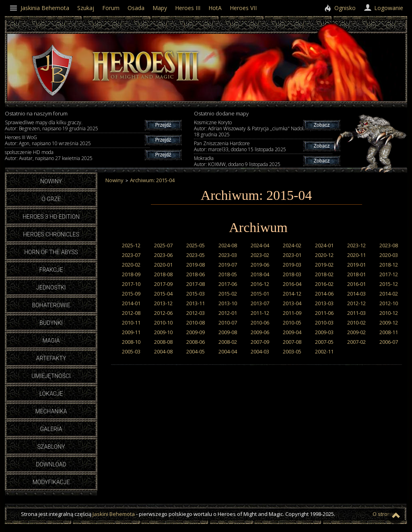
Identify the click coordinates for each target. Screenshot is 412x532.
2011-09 (292, 313)
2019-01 (356, 265)
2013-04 (292, 303)
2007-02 (356, 342)
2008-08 (163, 342)
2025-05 (196, 245)
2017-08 (196, 284)
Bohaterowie (51, 305)
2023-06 (163, 255)
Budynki (51, 323)
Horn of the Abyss (51, 252)
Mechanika (51, 411)
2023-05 (196, 255)
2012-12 (356, 303)
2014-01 (131, 303)
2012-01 (228, 313)
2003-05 (292, 351)
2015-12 (389, 284)
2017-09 (163, 284)
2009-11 (131, 332)
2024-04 (260, 245)
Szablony (51, 447)
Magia (51, 341)
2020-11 (356, 255)
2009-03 (324, 332)
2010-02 (356, 322)
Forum (111, 8)
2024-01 (324, 245)
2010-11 (131, 322)
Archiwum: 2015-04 (152, 180)
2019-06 (260, 265)
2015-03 (196, 294)
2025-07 (163, 245)
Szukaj (86, 8)
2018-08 (163, 274)
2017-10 (131, 284)
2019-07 (228, 265)
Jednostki (51, 288)
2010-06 (260, 322)
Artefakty (51, 358)
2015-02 (228, 294)
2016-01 (356, 284)
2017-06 (228, 284)
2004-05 (196, 351)
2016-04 (292, 284)
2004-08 (163, 351)
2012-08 (131, 313)
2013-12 (163, 303)
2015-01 (260, 294)
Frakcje (51, 270)
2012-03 (196, 313)
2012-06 (163, 313)
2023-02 (260, 255)
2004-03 (260, 351)
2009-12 (389, 322)
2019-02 (324, 265)
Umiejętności (51, 376)
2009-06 (260, 332)
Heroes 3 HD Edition (51, 217)
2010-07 (228, 322)
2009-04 (292, 332)
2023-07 (131, 255)
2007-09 (260, 342)
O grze (51, 199)
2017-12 (389, 274)
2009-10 (163, 332)
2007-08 (292, 342)
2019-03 (292, 265)
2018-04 (260, 274)
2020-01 (163, 265)
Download (51, 464)
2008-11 (389, 332)
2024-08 (228, 245)
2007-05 (324, 342)
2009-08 (228, 332)
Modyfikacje (51, 482)
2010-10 (163, 322)
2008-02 (228, 342)
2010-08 (196, 322)
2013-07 (260, 303)
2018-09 (131, 274)
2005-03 (131, 351)
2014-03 (356, 294)
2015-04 (163, 294)
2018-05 (228, 274)
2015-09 (131, 294)
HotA (215, 8)
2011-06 (324, 313)
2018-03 (292, 274)
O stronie (384, 514)
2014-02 (389, 294)
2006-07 (389, 342)
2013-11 (196, 303)
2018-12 (389, 265)
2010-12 (389, 313)
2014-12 (292, 294)
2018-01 (356, 274)
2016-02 (324, 284)
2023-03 (228, 255)
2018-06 (196, 274)
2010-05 (292, 322)
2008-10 (131, 342)
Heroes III (188, 8)
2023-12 (356, 245)
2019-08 (196, 265)
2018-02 (324, 274)
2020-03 (389, 255)
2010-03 (324, 322)
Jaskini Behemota (114, 514)
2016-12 (260, 284)
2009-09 (196, 332)
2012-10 (389, 303)
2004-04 (228, 351)
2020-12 (324, 255)
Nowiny (51, 181)
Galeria (51, 429)
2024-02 (292, 245)
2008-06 (196, 342)
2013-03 (324, 303)
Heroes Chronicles (51, 234)
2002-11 (324, 351)
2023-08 (389, 245)
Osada (136, 8)
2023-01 (292, 255)
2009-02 (356, 332)
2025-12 (131, 245)
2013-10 (228, 303)
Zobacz (322, 125)
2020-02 (131, 265)
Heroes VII (243, 8)
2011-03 (356, 313)
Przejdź (163, 125)
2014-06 (324, 294)
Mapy (160, 8)
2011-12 (260, 313)
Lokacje (51, 394)
